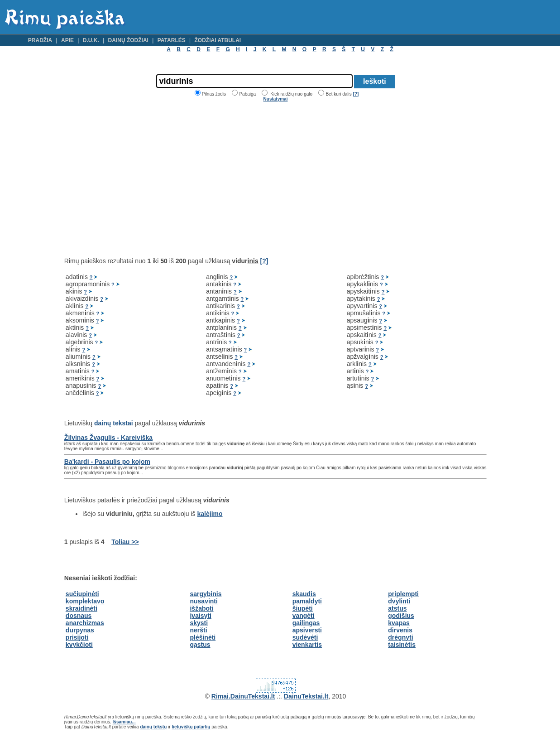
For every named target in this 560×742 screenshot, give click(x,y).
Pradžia (40, 40)
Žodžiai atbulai (218, 40)
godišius (401, 616)
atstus (397, 608)
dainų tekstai (114, 423)
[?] (356, 94)
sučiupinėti (82, 594)
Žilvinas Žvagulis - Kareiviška (108, 438)
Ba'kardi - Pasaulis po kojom (107, 462)
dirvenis (400, 630)
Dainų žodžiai (128, 40)
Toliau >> (125, 542)
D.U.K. (91, 40)
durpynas (80, 630)
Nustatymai (276, 99)
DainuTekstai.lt (306, 696)
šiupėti (303, 608)
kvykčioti (79, 645)
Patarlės (172, 40)
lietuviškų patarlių (191, 727)
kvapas (399, 623)
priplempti (403, 594)
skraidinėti (81, 608)
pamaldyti (307, 601)
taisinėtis (402, 645)
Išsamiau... (124, 722)
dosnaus (79, 616)
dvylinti (399, 601)
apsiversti (307, 630)
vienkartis (307, 645)
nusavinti (203, 601)
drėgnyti (400, 637)
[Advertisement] (140, 179)
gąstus (200, 645)
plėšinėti (203, 637)
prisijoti (77, 637)
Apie (67, 40)
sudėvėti (305, 637)
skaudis (304, 594)
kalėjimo (210, 514)
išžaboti (201, 608)
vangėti (304, 616)
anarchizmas (85, 623)
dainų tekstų (153, 727)
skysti (199, 623)
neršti (198, 630)
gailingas (306, 623)
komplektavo (85, 601)
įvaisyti (200, 616)
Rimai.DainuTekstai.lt (243, 696)
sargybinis (206, 594)
